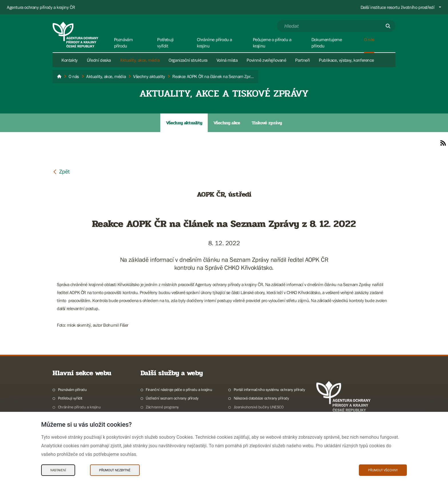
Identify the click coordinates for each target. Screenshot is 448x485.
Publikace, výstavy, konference (346, 60)
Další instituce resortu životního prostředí (398, 7)
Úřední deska (99, 60)
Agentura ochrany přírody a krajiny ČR (41, 7)
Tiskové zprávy (267, 123)
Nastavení (58, 470)
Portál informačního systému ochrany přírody (269, 390)
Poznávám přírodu (72, 390)
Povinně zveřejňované (266, 60)
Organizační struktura (188, 60)
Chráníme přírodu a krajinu (79, 407)
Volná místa (227, 60)
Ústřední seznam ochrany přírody (172, 398)
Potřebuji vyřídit (70, 398)
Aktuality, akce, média (140, 60)
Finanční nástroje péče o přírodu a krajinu (179, 390)
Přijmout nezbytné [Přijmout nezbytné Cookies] (115, 470)
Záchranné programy (162, 407)
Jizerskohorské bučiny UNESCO (259, 407)
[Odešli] (388, 26)
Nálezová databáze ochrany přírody (261, 398)
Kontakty (70, 60)
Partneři (302, 60)
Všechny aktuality (184, 123)
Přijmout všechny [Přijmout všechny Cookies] (383, 470)
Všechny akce (227, 123)
